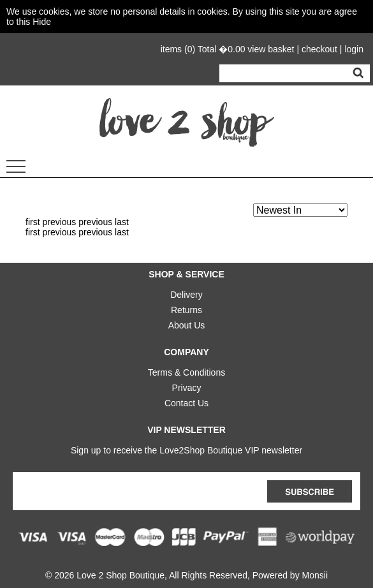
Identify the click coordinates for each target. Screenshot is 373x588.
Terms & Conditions (186, 370)
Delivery (186, 292)
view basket (271, 49)
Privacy (187, 385)
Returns (186, 307)
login (354, 49)
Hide (42, 22)
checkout (319, 49)
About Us (187, 323)
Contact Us (186, 401)
